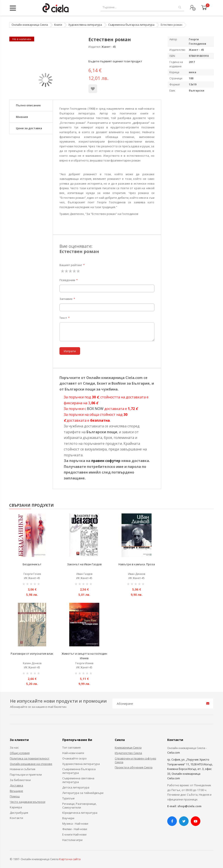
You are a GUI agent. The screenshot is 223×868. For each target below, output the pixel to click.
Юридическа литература (80, 813)
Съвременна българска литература (131, 25)
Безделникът (32, 564)
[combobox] (142, 7)
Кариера (16, 807)
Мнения (22, 117)
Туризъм (68, 798)
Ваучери (68, 818)
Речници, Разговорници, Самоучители (79, 806)
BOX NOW (95, 409)
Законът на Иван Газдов (84, 564)
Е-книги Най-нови (74, 834)
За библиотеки (20, 780)
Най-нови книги (73, 753)
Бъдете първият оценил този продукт (115, 61)
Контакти (16, 818)
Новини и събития (23, 769)
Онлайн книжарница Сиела (30, 25)
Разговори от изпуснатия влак (32, 654)
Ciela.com (174, 752)
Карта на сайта (70, 859)
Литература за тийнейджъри (83, 793)
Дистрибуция (19, 813)
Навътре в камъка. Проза (137, 564)
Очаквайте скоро (74, 758)
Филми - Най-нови (75, 829)
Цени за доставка (29, 128)
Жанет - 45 (109, 47)
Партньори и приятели (26, 775)
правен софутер (106, 461)
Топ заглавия (71, 747)
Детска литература (76, 787)
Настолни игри (72, 840)
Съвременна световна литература (78, 780)
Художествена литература (85, 25)
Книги (58, 25)
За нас (14, 747)
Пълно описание (28, 105)
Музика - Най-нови (75, 824)
